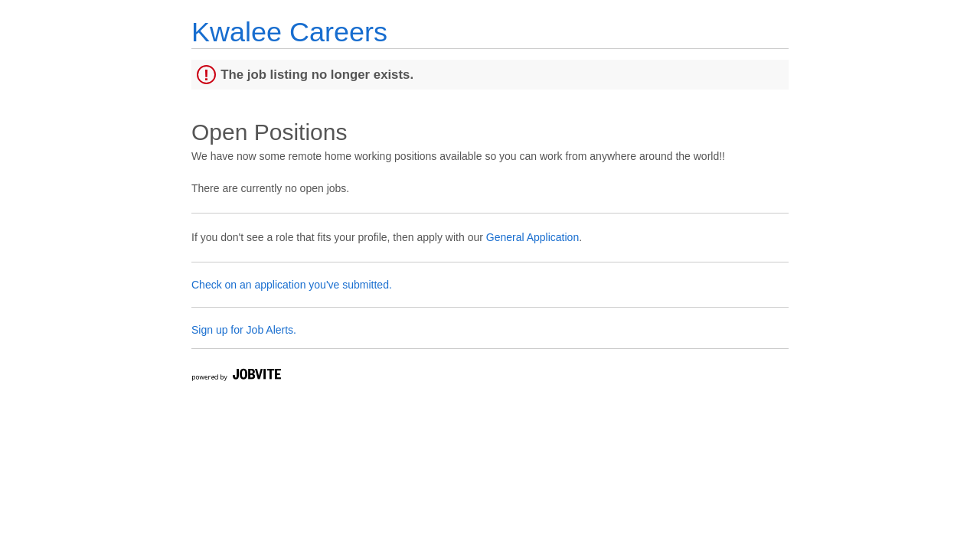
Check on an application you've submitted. (292, 285)
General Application (532, 237)
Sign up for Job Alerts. (244, 330)
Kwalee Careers (289, 32)
